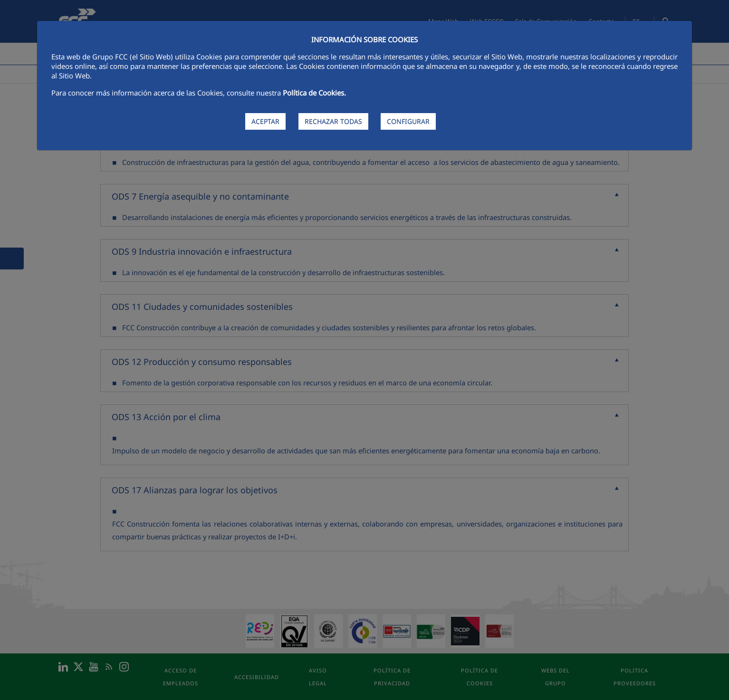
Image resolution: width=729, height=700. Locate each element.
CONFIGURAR (408, 121)
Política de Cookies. (314, 93)
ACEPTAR (265, 121)
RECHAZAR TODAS (333, 121)
